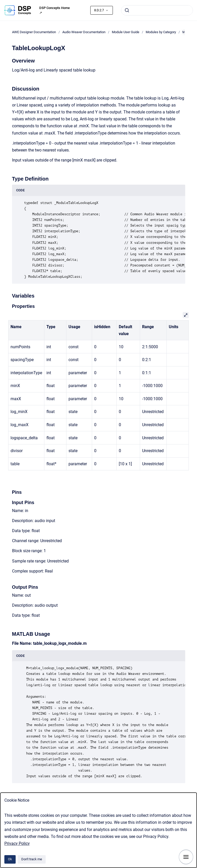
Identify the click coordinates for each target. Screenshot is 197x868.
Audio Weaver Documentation (84, 32)
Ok (10, 859)
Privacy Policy (17, 843)
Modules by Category (161, 32)
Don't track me (32, 859)
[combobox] (157, 10)
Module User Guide (126, 32)
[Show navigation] (186, 857)
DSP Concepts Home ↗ (55, 10)
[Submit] (127, 10)
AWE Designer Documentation (34, 32)
